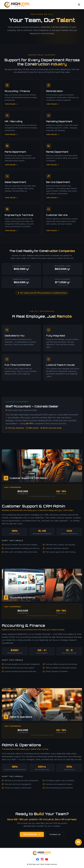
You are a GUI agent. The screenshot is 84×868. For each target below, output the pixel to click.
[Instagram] (42, 859)
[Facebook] (38, 859)
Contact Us (55, 834)
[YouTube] (47, 859)
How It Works (32, 834)
